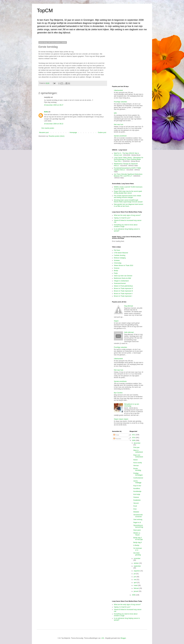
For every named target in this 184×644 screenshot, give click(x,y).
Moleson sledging (120, 258)
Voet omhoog (138, 519)
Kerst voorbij (137, 463)
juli (135, 574)
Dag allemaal (129, 306)
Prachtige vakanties (120, 102)
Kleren (135, 460)
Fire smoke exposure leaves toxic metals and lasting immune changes (127, 197)
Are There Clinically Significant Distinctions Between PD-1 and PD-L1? (128, 175)
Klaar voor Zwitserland (138, 456)
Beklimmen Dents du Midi (122, 278)
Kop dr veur (137, 486)
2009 (134, 440)
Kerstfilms (137, 489)
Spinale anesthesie (120, 136)
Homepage (73, 132)
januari (136, 591)
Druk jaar (136, 447)
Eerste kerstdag (137, 469)
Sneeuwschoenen (120, 283)
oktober (136, 563)
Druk (135, 509)
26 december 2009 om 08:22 (54, 124)
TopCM (45, 10)
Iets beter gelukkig (137, 554)
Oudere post (102, 132)
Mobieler (136, 512)
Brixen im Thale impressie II (123, 294)
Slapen (116, 321)
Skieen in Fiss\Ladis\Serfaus (123, 286)
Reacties (117, 439)
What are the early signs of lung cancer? (127, 215)
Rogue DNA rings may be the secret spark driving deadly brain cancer (128, 192)
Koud (135, 506)
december (137, 443)
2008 (134, 595)
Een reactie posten (48, 128)
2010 (134, 438)
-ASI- (103, 638)
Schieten (117, 260)
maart (136, 585)
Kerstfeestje (137, 491)
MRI (115, 113)
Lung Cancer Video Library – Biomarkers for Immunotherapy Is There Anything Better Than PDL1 (129, 159)
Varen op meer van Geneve (123, 276)
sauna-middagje (137, 482)
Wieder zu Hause (137, 534)
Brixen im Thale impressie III (123, 291)
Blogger (123, 638)
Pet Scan (117, 250)
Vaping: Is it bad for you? (122, 218)
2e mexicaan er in (138, 549)
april (135, 583)
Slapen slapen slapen (121, 419)
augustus (137, 571)
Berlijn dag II (137, 542)
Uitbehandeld (118, 90)
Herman (136, 466)
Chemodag (118, 263)
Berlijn (116, 271)
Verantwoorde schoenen (138, 516)
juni (135, 577)
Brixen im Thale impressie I (123, 296)
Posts (116, 435)
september (137, 566)
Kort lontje (137, 494)
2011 (134, 435)
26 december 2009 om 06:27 (54, 105)
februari (136, 588)
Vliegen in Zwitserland (121, 281)
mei (135, 580)
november (137, 558)
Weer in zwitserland (138, 451)
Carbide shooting (120, 255)
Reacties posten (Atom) (57, 136)
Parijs (116, 273)
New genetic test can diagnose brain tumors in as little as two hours (128, 205)
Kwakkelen (137, 500)
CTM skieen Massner (121, 253)
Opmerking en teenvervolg (138, 526)
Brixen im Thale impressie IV (123, 288)
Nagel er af (137, 522)
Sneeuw (117, 268)
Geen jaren (137, 530)
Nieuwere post (44, 132)
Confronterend (138, 478)
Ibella (46, 112)
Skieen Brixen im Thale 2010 (123, 265)
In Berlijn (136, 545)
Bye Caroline (118, 393)
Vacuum (136, 503)
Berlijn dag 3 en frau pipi (138, 539)
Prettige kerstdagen (138, 474)
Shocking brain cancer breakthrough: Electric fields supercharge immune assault (128, 201)
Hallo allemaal (129, 332)
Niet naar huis (119, 125)
